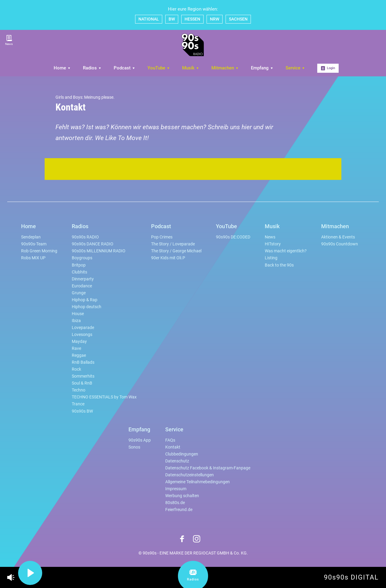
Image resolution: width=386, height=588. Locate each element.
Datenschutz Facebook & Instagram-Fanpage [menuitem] (208, 468)
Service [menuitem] (295, 68)
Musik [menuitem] (191, 68)
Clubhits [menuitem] (79, 272)
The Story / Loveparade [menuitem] (173, 244)
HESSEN (192, 19)
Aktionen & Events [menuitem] (338, 237)
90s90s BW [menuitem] (82, 411)
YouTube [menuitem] (159, 68)
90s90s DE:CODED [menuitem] (233, 237)
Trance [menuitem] (78, 404)
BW (172, 19)
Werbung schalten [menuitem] (182, 496)
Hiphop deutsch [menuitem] (87, 307)
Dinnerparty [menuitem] (83, 279)
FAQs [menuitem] (170, 440)
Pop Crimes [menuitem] (162, 237)
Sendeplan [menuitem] (31, 237)
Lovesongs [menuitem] (82, 335)
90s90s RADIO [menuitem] (85, 237)
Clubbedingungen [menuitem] (182, 454)
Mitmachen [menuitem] (225, 68)
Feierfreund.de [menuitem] (179, 510)
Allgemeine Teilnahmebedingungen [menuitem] (198, 482)
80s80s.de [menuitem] (175, 503)
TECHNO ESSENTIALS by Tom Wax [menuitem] (104, 397)
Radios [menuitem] (92, 68)
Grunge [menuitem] (79, 293)
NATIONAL (149, 19)
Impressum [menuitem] (176, 489)
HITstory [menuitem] (273, 244)
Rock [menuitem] (76, 369)
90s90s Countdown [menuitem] (340, 244)
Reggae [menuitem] (79, 355)
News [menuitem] (270, 237)
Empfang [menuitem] (262, 68)
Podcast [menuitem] (125, 68)
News (9, 40)
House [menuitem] (78, 314)
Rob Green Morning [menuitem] (39, 251)
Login (328, 68)
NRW (215, 19)
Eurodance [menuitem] (82, 286)
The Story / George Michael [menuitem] (176, 251)
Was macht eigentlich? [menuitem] (286, 251)
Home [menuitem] (62, 68)
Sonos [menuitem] (134, 447)
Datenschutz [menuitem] (177, 461)
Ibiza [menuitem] (76, 321)
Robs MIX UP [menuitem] (33, 258)
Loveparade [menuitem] (83, 328)
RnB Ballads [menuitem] (83, 362)
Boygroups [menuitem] (82, 258)
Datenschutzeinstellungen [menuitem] (190, 475)
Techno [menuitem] (79, 390)
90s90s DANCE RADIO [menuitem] (93, 244)
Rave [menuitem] (76, 348)
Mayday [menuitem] (79, 342)
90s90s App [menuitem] (140, 440)
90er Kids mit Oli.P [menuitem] (168, 258)
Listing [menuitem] (271, 258)
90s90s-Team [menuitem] (34, 244)
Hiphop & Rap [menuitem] (85, 300)
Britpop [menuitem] (79, 265)
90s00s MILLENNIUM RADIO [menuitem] (99, 251)
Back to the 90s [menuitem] (279, 265)
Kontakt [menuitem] (173, 447)
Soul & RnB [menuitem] (82, 383)
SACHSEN (238, 19)
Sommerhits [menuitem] (83, 376)
